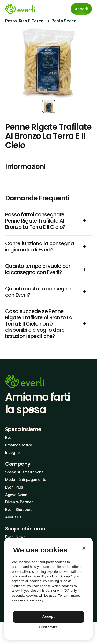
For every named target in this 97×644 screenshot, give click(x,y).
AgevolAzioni (17, 495)
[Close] (84, 548)
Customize (48, 627)
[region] (48, 589)
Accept (49, 617)
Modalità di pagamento (26, 480)
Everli (10, 437)
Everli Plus (14, 487)
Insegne (12, 453)
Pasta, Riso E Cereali (25, 21)
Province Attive (19, 445)
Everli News (15, 537)
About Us (13, 517)
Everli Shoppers (19, 509)
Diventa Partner (19, 502)
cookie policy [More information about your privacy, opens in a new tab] (34, 600)
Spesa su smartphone (24, 472)
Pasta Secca (64, 21)
